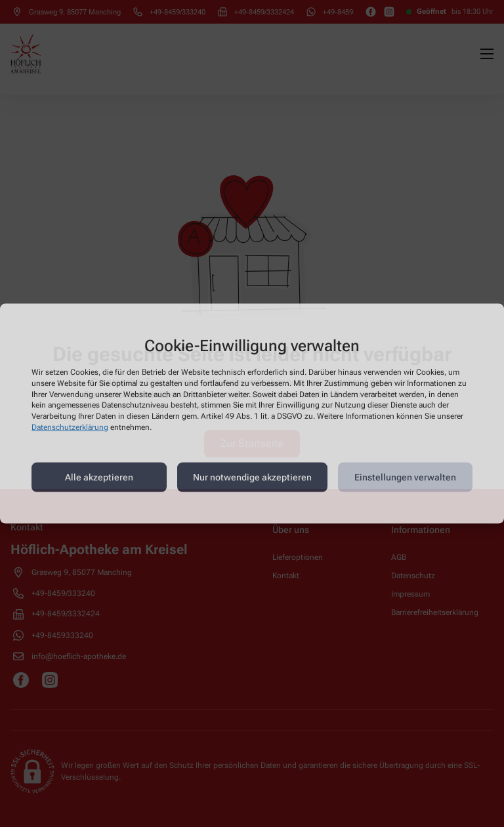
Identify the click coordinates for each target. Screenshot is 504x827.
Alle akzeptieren (99, 477)
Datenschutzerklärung (70, 427)
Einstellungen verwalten (405, 477)
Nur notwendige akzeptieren (252, 477)
